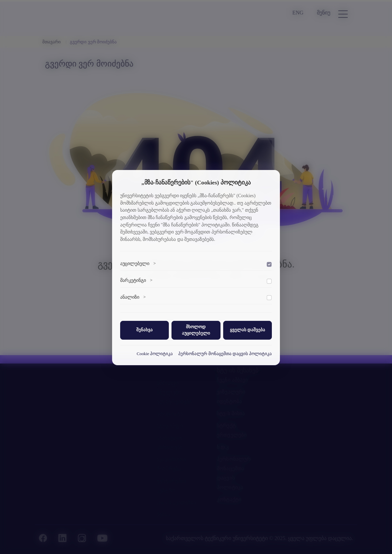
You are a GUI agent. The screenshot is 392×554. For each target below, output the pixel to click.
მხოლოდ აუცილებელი (196, 330)
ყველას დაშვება (248, 330)
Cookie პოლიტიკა (155, 354)
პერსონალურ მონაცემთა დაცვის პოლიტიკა (225, 354)
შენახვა (144, 330)
